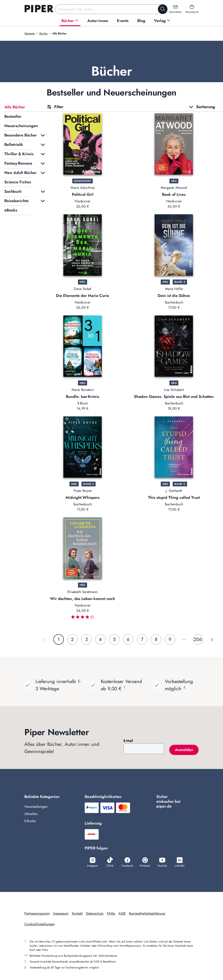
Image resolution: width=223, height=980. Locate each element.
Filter (55, 107)
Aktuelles (31, 814)
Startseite (30, 33)
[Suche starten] (163, 9)
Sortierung (202, 107)
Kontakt (77, 913)
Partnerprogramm (37, 913)
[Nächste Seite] (212, 639)
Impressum (61, 913)
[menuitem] (70, 21)
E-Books (30, 821)
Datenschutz (95, 913)
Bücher (44, 33)
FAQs (111, 913)
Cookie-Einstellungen (40, 924)
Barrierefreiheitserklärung (147, 913)
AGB (122, 913)
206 (198, 639)
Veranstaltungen (36, 807)
